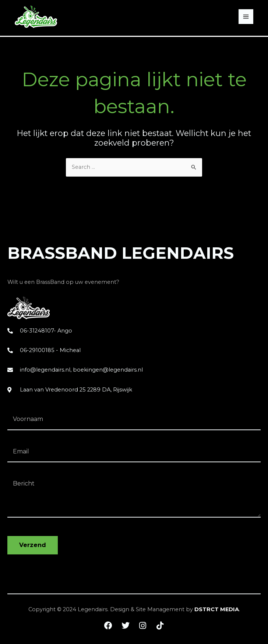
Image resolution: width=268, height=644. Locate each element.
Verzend (33, 545)
